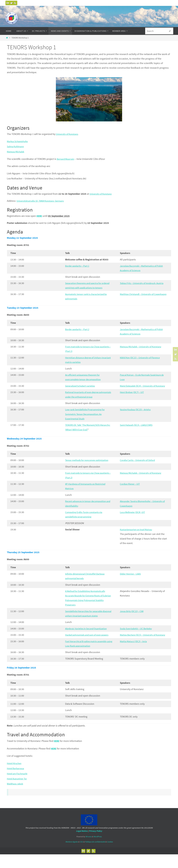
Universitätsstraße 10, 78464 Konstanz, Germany (42, 201)
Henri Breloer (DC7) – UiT (133, 401)
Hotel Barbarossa (16, 782)
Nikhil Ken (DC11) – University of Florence (142, 362)
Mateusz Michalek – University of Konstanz (142, 351)
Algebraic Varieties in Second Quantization (88, 638)
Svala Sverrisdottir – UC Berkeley (137, 638)
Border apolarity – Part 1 (78, 266)
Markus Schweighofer (18, 141)
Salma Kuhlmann (16, 146)
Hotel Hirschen (15, 777)
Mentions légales (72, 856)
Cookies (110, 856)
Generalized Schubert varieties (81, 390)
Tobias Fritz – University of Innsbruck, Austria (144, 283)
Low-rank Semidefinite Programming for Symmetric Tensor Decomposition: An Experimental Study (86, 423)
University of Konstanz (68, 134)
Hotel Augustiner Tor (18, 792)
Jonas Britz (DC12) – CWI (133, 620)
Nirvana (89, 850)
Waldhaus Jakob (16, 797)
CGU (81, 856)
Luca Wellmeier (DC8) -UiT (134, 521)
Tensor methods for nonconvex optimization (89, 469)
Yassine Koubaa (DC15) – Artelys (137, 419)
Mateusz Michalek (16, 152)
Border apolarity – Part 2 (78, 334)
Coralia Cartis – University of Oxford (139, 469)
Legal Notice (82, 845)
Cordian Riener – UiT (131, 493)
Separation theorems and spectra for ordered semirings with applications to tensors (86, 288)
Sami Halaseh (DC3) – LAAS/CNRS (138, 434)
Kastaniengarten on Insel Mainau (137, 539)
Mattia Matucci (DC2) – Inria (134, 655)
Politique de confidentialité (95, 856)
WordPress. (98, 850)
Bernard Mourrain (66, 159)
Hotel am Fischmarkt (18, 787)
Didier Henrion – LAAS (131, 583)
